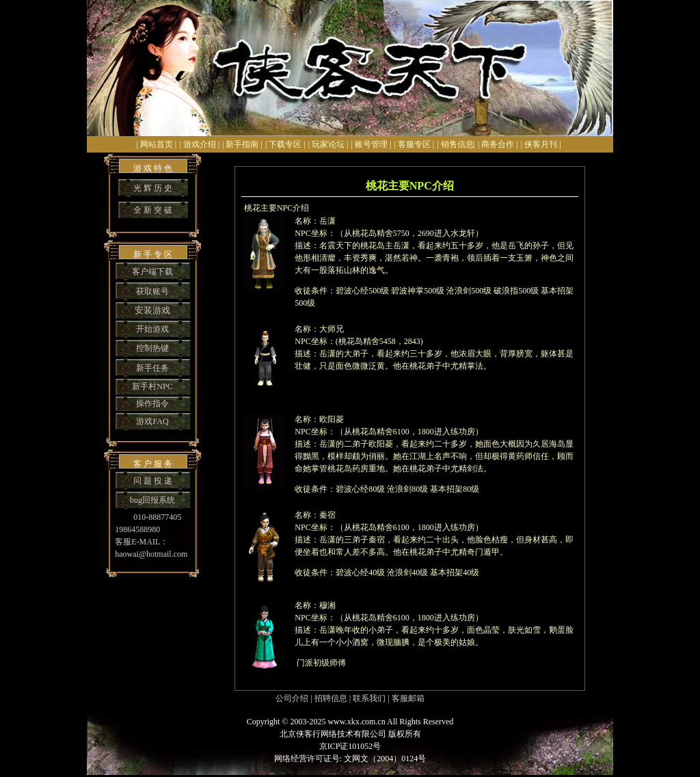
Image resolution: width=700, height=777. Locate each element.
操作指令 (152, 404)
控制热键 (152, 348)
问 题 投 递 (153, 481)
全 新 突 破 (153, 210)
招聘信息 (331, 698)
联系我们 (369, 698)
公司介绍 (292, 698)
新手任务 (152, 368)
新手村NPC (152, 386)
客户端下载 (152, 272)
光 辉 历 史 (153, 188)
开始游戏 (152, 329)
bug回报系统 (152, 500)
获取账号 (152, 291)
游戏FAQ (152, 421)
